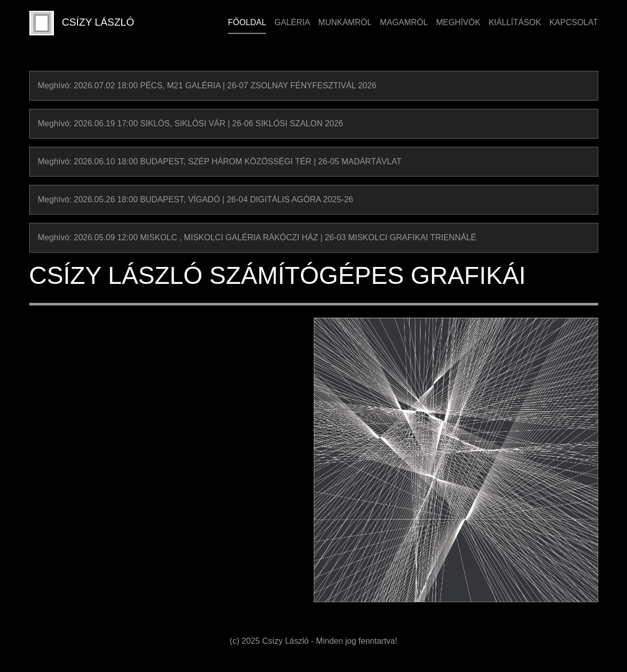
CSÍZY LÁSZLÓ (82, 23)
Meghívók (458, 22)
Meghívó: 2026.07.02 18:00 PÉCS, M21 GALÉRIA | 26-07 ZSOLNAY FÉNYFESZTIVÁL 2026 (207, 85)
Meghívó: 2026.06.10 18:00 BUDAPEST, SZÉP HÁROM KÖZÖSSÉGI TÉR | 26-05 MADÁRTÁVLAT (220, 161)
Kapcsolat (574, 22)
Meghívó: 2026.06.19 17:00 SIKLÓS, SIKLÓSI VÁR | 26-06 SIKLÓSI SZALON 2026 (191, 123)
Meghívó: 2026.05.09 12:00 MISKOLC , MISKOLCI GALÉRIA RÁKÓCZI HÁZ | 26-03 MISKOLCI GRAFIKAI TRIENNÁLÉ (257, 237)
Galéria (292, 22)
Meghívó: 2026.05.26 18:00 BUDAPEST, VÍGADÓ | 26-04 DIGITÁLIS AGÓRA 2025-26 (196, 199)
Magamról (404, 22)
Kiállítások (515, 22)
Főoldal (247, 22)
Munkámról (345, 22)
